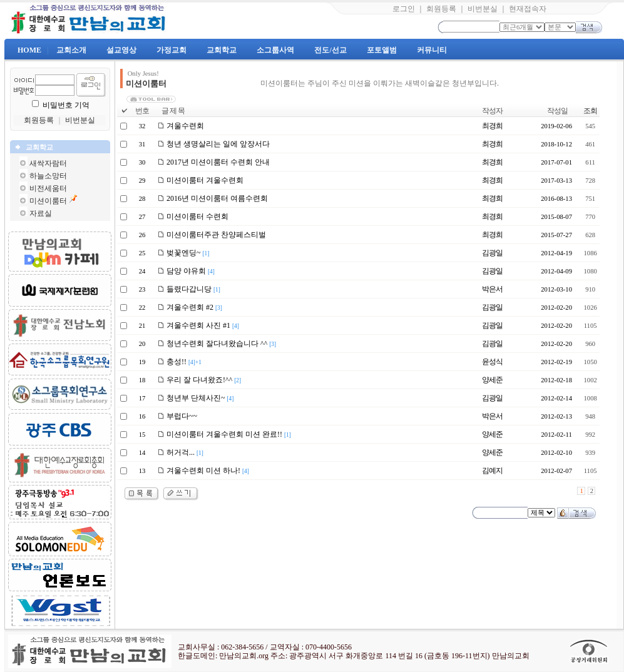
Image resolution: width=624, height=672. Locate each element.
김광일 (492, 253)
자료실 (41, 213)
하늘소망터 (48, 176)
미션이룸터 (48, 201)
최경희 (492, 126)
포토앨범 (382, 50)
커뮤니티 (432, 50)
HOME (29, 50)
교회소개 (71, 50)
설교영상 (121, 50)
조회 (590, 111)
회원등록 (441, 9)
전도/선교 (330, 50)
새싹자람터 (48, 163)
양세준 (492, 380)
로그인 (404, 9)
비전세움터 (48, 188)
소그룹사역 (275, 50)
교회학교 (222, 50)
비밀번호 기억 (66, 105)
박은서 (492, 289)
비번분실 (483, 9)
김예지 (492, 471)
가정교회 (171, 50)
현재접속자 (528, 9)
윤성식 (492, 362)
